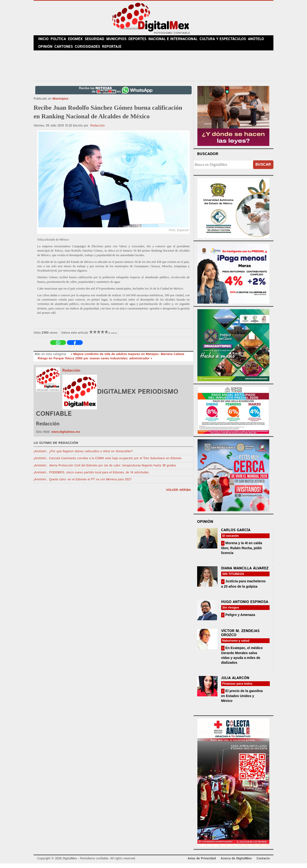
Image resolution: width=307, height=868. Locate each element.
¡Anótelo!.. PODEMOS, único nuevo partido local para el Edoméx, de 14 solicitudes (91, 477)
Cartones (65, 50)
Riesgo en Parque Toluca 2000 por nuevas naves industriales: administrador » (95, 363)
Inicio (44, 40)
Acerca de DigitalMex (236, 863)
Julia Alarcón (235, 683)
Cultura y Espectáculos (226, 40)
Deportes (144, 40)
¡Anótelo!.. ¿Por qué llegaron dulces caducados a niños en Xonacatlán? (83, 456)
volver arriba (178, 495)
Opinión (46, 50)
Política (60, 40)
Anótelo (259, 40)
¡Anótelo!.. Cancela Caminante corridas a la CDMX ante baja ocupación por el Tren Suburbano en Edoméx (108, 463)
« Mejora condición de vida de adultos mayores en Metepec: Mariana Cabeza (127, 359)
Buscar (263, 169)
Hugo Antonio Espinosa (245, 606)
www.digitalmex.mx (66, 437)
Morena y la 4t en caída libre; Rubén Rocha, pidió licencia (242, 552)
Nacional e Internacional (178, 40)
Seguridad (98, 40)
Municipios (121, 40)
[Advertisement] (153, 69)
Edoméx (78, 40)
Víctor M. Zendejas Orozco (240, 637)
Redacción (98, 130)
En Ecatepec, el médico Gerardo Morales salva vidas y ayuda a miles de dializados (242, 660)
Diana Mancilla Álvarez (245, 573)
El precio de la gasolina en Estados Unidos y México (242, 700)
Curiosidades (90, 50)
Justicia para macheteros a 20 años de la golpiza (243, 588)
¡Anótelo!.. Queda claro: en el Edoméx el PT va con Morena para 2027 (83, 484)
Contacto (263, 863)
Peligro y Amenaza (240, 619)
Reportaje (114, 50)
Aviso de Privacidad (202, 863)
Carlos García (236, 535)
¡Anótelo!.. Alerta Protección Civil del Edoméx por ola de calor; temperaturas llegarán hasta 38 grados (105, 470)
